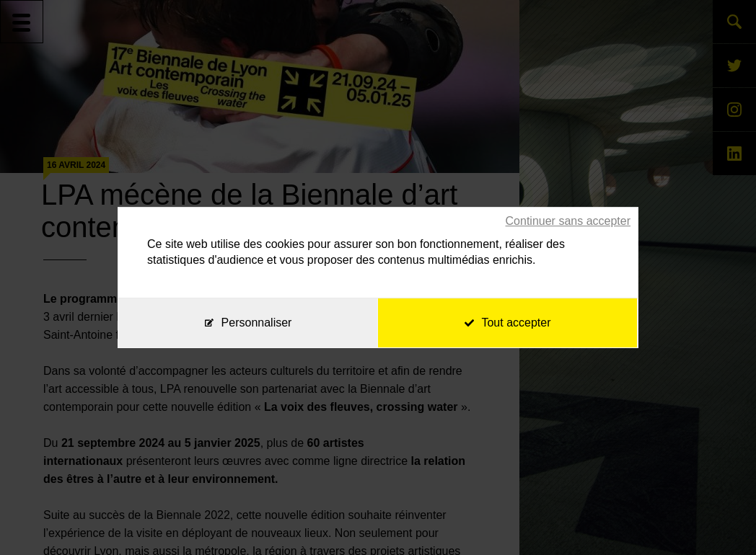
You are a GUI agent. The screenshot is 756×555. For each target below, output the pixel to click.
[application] (720, 519)
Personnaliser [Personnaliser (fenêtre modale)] (257, 323)
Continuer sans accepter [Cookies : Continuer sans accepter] (568, 221)
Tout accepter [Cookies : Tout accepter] (507, 323)
